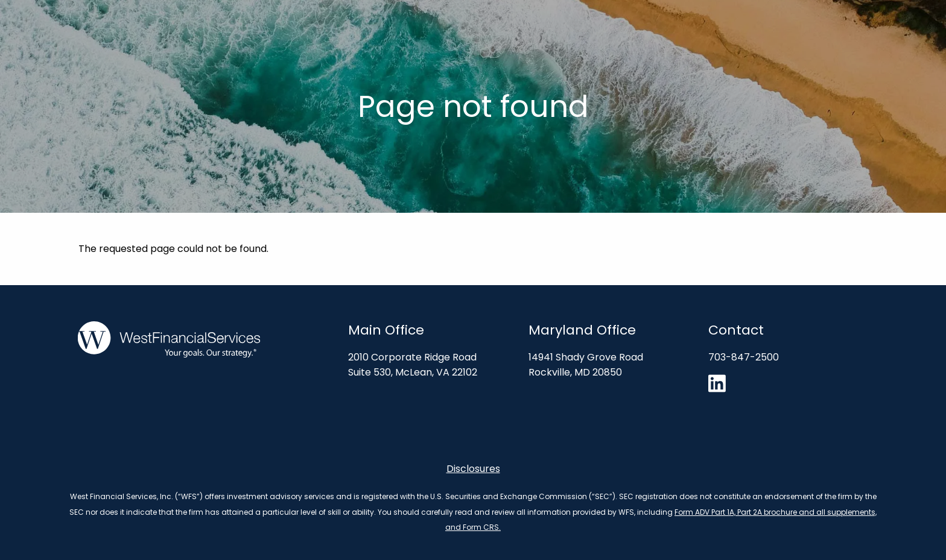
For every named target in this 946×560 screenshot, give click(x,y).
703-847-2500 (744, 357)
